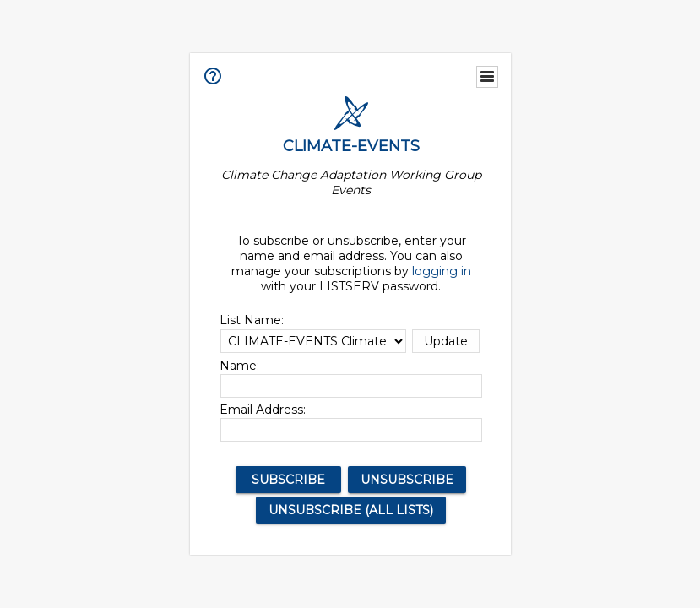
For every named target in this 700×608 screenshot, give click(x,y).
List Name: (252, 320)
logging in (442, 271)
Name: (239, 366)
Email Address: (263, 410)
